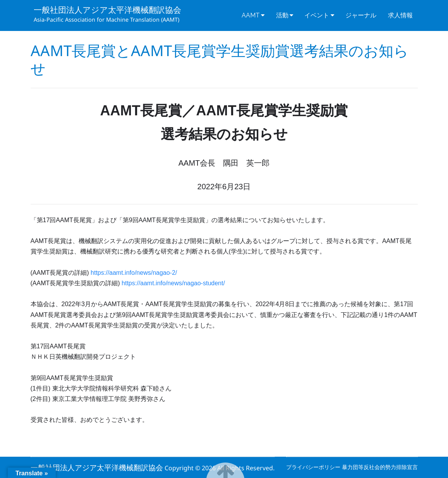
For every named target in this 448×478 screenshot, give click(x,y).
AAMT (251, 15)
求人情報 (400, 15)
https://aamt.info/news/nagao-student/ (173, 283)
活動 (282, 15)
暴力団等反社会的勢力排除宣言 (380, 467)
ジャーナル (361, 15)
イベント (317, 15)
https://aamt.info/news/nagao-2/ (134, 273)
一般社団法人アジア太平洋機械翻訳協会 (107, 10)
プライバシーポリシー (314, 467)
